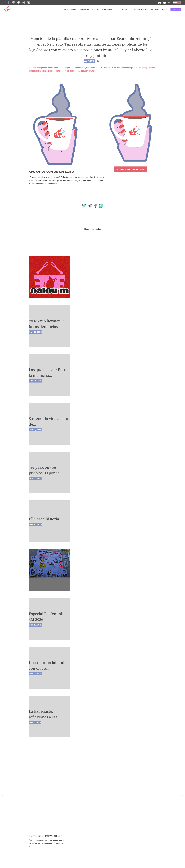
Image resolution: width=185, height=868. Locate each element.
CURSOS (96, 10)
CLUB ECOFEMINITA (109, 10)
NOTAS (165, 10)
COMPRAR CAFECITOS (131, 169)
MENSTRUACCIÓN (140, 10)
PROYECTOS (85, 10)
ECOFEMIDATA (125, 10)
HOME (66, 10)
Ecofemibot (176, 10)
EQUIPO (74, 10)
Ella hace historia (44, 519)
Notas (99, 61)
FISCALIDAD (155, 10)
